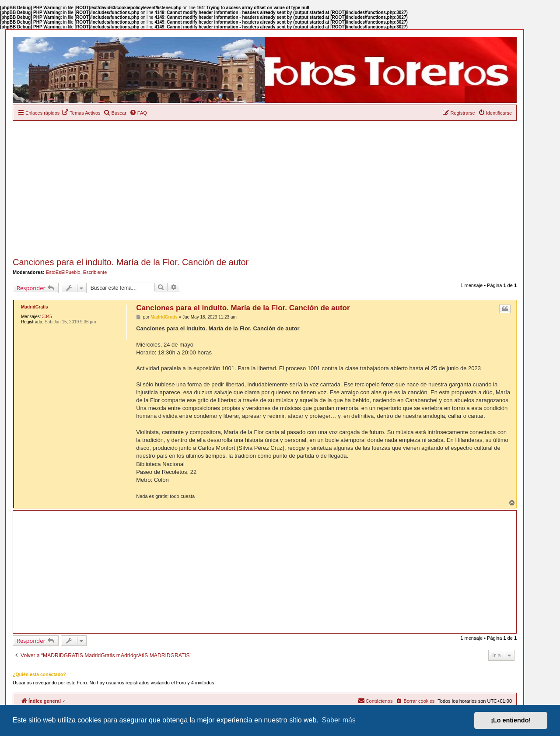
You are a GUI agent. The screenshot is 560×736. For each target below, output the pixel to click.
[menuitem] (81, 113)
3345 (47, 317)
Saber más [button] (339, 720)
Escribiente (95, 272)
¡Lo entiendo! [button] (511, 720)
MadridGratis (35, 307)
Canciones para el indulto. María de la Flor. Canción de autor (131, 262)
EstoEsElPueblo (63, 272)
